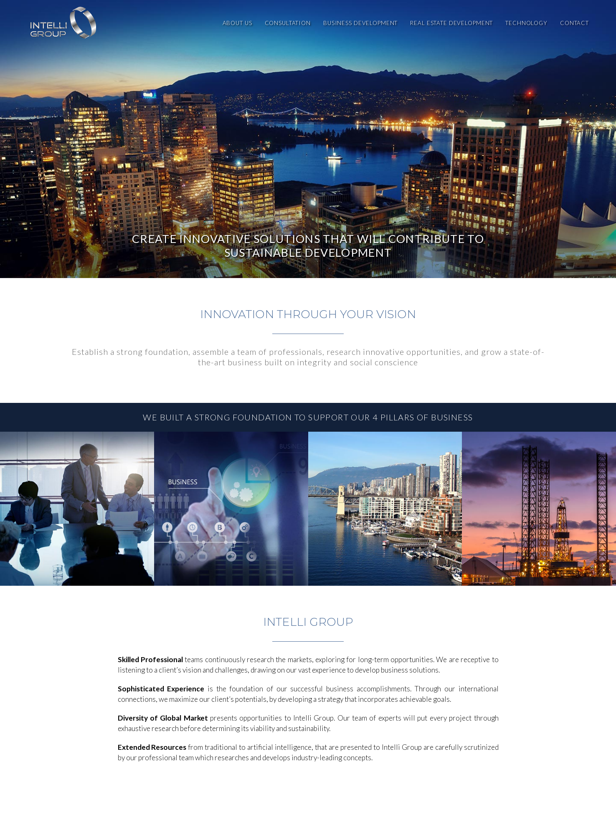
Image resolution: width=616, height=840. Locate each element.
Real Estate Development (451, 23)
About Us (237, 23)
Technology (526, 23)
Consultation (288, 23)
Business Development (360, 23)
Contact (574, 23)
